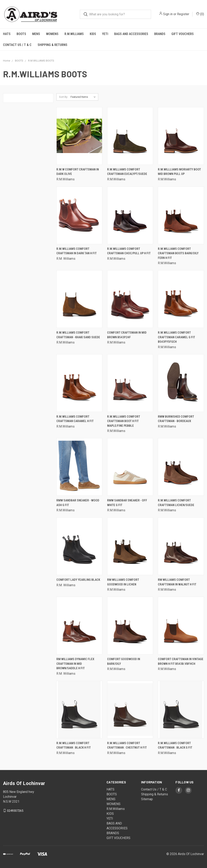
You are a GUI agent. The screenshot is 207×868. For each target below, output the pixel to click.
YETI (105, 34)
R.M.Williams (74, 34)
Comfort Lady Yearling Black (78, 580)
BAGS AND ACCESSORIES (131, 34)
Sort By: (63, 97)
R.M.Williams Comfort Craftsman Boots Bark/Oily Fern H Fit (178, 253)
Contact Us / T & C (17, 45)
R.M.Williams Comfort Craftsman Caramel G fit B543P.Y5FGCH (176, 337)
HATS (7, 34)
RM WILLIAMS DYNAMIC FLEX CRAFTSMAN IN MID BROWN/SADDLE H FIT (75, 664)
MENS (36, 34)
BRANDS (160, 34)
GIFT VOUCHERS (183, 34)
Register (183, 14)
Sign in (168, 14)
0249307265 (15, 811)
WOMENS (52, 34)
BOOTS (21, 34)
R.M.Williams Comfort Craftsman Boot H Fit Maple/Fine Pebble (124, 421)
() (200, 14)
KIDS (93, 34)
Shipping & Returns (52, 45)
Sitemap (147, 799)
